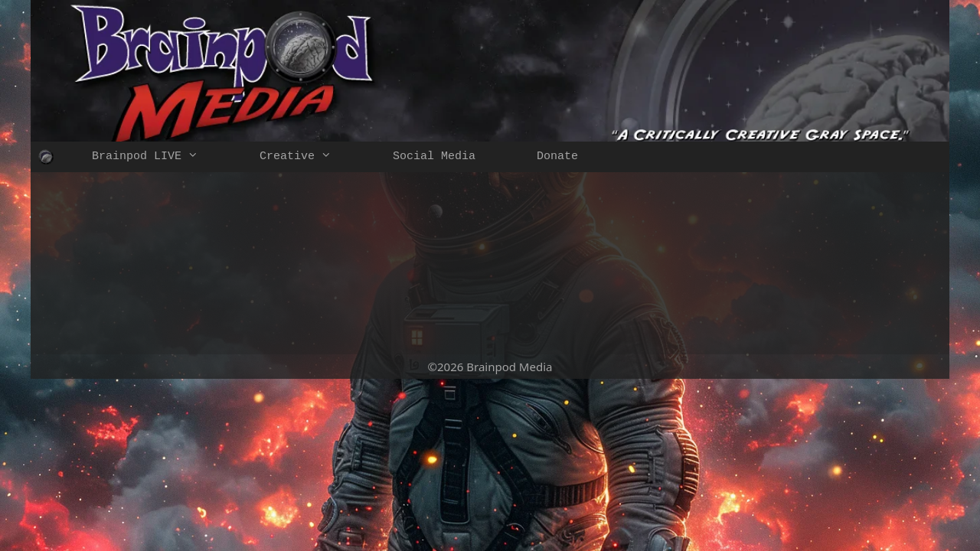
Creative (311, 157)
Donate (557, 156)
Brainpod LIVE (160, 157)
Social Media (434, 156)
